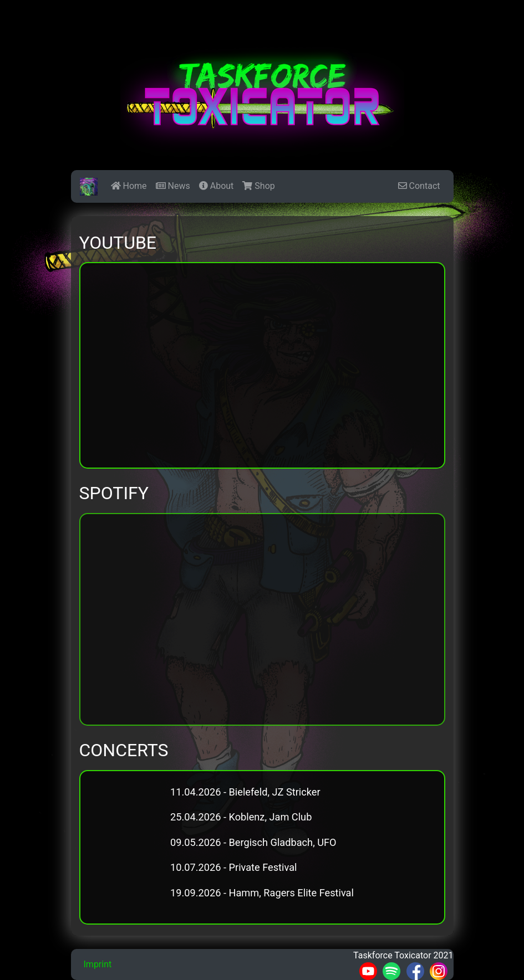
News (173, 186)
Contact (419, 186)
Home (129, 186)
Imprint (98, 964)
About (217, 186)
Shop (258, 186)
